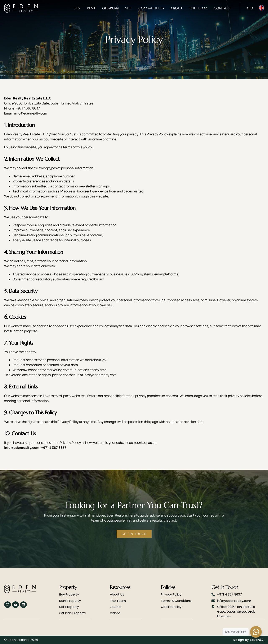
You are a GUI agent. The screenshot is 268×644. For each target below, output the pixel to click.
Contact (223, 8)
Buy (77, 8)
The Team (198, 8)
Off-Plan (111, 8)
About (177, 8)
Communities (151, 8)
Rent (91, 8)
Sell (129, 8)
